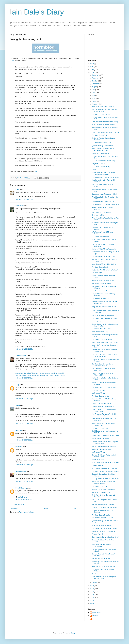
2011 (92, 67)
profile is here (22, 497)
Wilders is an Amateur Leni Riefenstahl (105, 507)
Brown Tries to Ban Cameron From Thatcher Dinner (103, 424)
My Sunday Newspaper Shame (102, 449)
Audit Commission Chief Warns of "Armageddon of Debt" (103, 149)
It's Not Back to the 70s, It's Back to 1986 (105, 463)
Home (46, 509)
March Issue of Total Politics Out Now (104, 264)
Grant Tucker (97, 612)
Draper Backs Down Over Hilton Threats (105, 342)
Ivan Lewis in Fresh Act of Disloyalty (104, 566)
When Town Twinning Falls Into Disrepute (105, 177)
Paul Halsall (20, 206)
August (95, 87)
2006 (92, 592)
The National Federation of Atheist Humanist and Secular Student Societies (40, 375)
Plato (17, 189)
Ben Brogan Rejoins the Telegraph (103, 504)
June (94, 93)
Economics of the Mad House (102, 329)
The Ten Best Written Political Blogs (104, 161)
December (96, 75)
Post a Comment (19, 504)
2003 (92, 600)
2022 (92, 64)
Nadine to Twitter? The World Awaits (104, 249)
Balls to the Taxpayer (99, 574)
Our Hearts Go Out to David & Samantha (105, 205)
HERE (12, 61)
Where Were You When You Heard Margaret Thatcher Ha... (103, 173)
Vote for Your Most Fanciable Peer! (103, 489)
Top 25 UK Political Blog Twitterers (103, 315)
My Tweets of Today (98, 393)
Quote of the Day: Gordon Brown (103, 146)
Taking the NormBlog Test (100, 153)
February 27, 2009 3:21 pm (24, 399)
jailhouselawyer (21, 471)
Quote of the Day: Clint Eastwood (103, 407)
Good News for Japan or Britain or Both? (105, 537)
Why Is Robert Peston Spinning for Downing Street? (103, 483)
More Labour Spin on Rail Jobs (102, 525)
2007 (92, 589)
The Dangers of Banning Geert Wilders (105, 528)
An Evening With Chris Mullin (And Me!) (105, 270)
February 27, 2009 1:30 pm (24, 378)
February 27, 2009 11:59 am (25, 199)
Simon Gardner (21, 356)
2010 (92, 70)
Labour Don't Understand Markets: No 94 (105, 132)
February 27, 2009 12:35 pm (25, 349)
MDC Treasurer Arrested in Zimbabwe (104, 468)
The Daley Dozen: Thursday (101, 167)
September (96, 84)
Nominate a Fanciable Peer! (101, 492)
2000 (92, 603)
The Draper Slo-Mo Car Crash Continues (105, 471)
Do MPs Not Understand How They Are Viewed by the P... (105, 442)
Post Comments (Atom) (27, 512)
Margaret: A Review (98, 164)
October (95, 81)
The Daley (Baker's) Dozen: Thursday (104, 318)
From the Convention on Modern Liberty (105, 122)
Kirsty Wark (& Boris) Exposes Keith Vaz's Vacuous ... (104, 496)
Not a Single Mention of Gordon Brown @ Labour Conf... (105, 110)
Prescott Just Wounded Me (101, 559)
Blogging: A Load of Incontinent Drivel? (105, 194)
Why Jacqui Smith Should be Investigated (101, 546)
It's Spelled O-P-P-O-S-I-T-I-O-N (102, 212)
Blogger (73, 633)
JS (93, 619)
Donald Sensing (21, 488)
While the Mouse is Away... (101, 332)
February (95, 104)
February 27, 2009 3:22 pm (24, 424)
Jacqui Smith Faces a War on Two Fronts (105, 436)
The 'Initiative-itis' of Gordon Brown (103, 257)
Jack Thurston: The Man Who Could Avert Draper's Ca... (104, 415)
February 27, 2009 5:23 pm (24, 481)
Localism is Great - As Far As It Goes (104, 387)
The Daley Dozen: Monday (101, 237)
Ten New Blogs (97, 273)
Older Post (76, 509)
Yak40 (18, 405)
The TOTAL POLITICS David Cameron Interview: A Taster (105, 355)
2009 (92, 73)
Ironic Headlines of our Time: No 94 (103, 125)
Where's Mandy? (97, 534)
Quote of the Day (97, 465)
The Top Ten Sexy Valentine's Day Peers (105, 479)
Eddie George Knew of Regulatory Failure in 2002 (103, 374)
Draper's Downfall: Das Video (101, 404)
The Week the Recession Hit (101, 143)
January (95, 582)
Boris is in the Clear (98, 215)
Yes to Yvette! (96, 321)
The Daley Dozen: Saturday (101, 114)
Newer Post (14, 509)
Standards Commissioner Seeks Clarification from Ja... (102, 365)
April (94, 98)
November (96, 78)
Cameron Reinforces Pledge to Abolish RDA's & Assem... (105, 456)
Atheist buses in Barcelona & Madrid (52, 373)
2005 (92, 595)
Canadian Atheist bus (31, 373)
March (94, 101)
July (94, 90)
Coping (94, 170)
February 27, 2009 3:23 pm (24, 440)
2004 (92, 597)
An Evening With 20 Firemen (101, 283)
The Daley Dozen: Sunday (100, 267)
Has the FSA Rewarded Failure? (102, 518)
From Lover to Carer (98, 390)
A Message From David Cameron (103, 107)
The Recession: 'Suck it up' (101, 298)
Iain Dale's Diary (37, 12)
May (94, 95)
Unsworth (19, 447)
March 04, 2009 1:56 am (24, 500)
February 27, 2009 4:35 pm (24, 465)
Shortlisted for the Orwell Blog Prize (104, 202)
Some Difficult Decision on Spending (104, 446)
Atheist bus (19, 373)
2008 (92, 586)
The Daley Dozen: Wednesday (102, 339)
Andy (17, 385)
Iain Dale (19, 430)
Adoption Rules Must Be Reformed (103, 531)
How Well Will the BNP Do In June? (104, 281)
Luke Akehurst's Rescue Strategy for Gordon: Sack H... (104, 578)
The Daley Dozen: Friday (100, 135)
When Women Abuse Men (100, 439)
